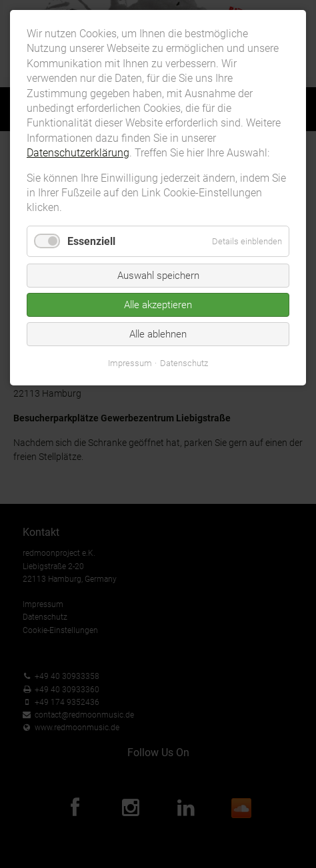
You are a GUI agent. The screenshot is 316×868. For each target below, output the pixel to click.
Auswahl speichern (158, 276)
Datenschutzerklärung (78, 153)
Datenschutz (184, 363)
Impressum (130, 363)
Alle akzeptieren (158, 305)
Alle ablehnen (158, 334)
